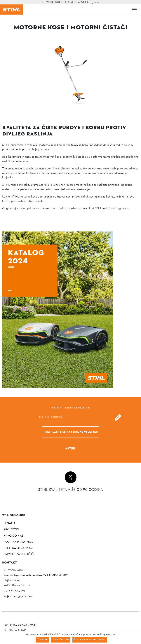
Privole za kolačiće (19, 554)
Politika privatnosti (20, 542)
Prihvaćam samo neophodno (90, 639)
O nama (10, 523)
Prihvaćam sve (61, 639)
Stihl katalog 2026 (18, 548)
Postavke (42, 639)
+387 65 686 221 (14, 591)
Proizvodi (11, 530)
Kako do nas (14, 536)
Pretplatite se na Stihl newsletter (71, 432)
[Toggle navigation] (134, 10)
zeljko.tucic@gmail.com (18, 597)
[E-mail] (71, 417)
